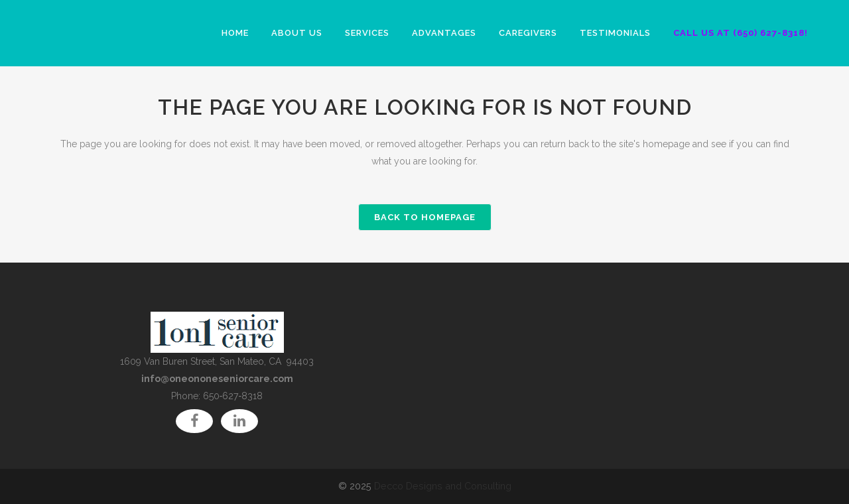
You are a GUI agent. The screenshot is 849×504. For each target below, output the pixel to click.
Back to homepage (425, 217)
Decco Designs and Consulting (443, 486)
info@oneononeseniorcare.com (217, 379)
